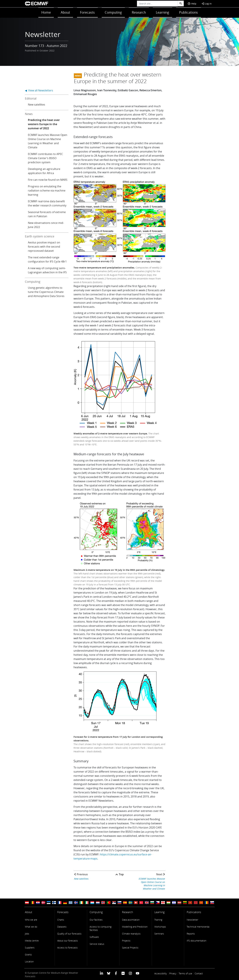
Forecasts (87, 12)
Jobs (27, 934)
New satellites (37, 105)
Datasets (62, 927)
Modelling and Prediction (135, 927)
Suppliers (30, 948)
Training (158, 920)
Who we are (31, 920)
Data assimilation (131, 920)
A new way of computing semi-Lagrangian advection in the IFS (47, 270)
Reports (191, 934)
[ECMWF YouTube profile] (138, 973)
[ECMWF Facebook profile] (116, 973)
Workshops (160, 927)
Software (94, 937)
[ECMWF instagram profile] (130, 973)
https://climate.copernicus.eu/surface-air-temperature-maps (113, 856)
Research (139, 12)
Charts (61, 920)
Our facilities (96, 920)
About (65, 12)
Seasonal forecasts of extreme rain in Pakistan (47, 214)
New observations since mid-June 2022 (46, 225)
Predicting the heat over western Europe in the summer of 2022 (44, 124)
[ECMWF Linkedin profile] (101, 973)
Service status (97, 944)
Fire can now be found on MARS (48, 180)
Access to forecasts (67, 948)
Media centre (32, 941)
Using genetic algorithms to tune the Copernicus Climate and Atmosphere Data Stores (46, 292)
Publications (188, 12)
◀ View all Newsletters (39, 90)
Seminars (159, 934)
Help (192, 4)
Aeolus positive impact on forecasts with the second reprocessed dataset (44, 247)
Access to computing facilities (100, 928)
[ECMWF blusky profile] (109, 973)
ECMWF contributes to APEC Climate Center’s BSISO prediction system (45, 158)
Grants (28, 955)
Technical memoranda (198, 927)
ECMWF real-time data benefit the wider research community (47, 203)
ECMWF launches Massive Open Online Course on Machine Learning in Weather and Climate (48, 141)
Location (29, 961)
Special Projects (130, 948)
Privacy (173, 973)
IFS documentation (197, 941)
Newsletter (192, 920)
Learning (162, 12)
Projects (126, 941)
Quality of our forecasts (69, 934)
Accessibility (161, 973)
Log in (206, 4)
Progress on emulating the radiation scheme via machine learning (47, 190)
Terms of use (185, 973)
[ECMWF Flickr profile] (123, 973)
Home (46, 12)
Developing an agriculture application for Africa (44, 171)
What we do (31, 927)
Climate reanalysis (131, 934)
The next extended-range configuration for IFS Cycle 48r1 (47, 259)
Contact (199, 973)
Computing (113, 12)
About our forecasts (68, 941)
